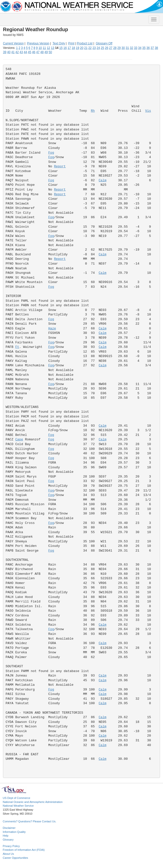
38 (156, 48)
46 (34, 52)
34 (140, 48)
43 (21, 52)
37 (152, 48)
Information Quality (14, 832)
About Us (8, 854)
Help (6, 836)
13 (53, 48)
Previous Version (38, 43)
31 (127, 48)
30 (123, 48)
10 (40, 48)
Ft (17, 347)
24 (98, 48)
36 (148, 48)
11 (44, 48)
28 (115, 48)
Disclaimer (9, 828)
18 (73, 48)
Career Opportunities (15, 858)
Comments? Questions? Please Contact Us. (29, 821)
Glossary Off (104, 43)
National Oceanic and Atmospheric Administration (33, 802)
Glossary (8, 840)
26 (106, 48)
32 (131, 48)
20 (82, 48)
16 (65, 48)
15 (61, 48)
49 (46, 52)
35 (144, 48)
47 (38, 52)
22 (90, 48)
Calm (102, 180)
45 (29, 52)
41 (13, 52)
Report (60, 166)
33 (136, 48)
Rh (93, 111)
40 (9, 52)
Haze (52, 329)
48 (42, 52)
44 (25, 52)
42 (17, 52)
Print (71, 43)
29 (119, 48)
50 (50, 52)
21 (86, 48)
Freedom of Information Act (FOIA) (24, 850)
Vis (148, 111)
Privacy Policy (11, 846)
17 (69, 48)
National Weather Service (18, 806)
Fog (51, 153)
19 (77, 48)
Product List (85, 43)
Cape (19, 439)
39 (5, 52)
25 (102, 48)
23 (94, 48)
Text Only (59, 43)
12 (48, 48)
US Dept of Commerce (17, 798)
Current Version (13, 43)
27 (111, 48)
